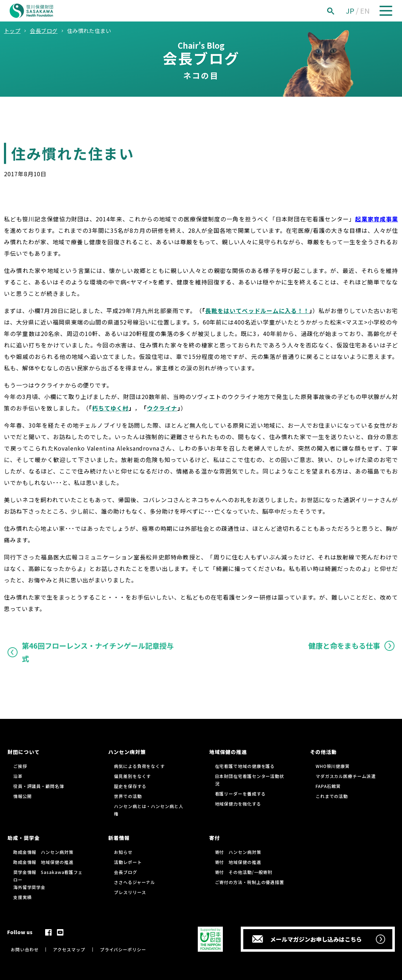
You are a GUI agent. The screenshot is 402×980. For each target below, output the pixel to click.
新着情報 (119, 838)
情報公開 (23, 796)
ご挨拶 (20, 766)
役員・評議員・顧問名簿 (39, 786)
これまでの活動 (332, 796)
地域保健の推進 (228, 752)
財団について (24, 752)
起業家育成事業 (377, 219)
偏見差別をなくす (132, 776)
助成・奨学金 (24, 838)
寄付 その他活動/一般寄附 (244, 872)
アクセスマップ (69, 949)
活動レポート (128, 862)
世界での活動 (128, 796)
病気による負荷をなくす (139, 766)
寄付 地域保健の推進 (238, 862)
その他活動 (323, 752)
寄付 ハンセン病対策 (238, 852)
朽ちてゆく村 (110, 408)
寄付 (215, 838)
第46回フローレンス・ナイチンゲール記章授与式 (98, 652)
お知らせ (123, 852)
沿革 (18, 776)
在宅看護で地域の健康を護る (245, 766)
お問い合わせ (25, 949)
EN (365, 11)
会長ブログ (126, 872)
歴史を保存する (130, 786)
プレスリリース (130, 892)
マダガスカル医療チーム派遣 (346, 776)
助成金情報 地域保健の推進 (43, 862)
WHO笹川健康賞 (333, 766)
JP (350, 11)
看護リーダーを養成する (240, 794)
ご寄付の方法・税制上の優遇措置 (250, 882)
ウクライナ (162, 408)
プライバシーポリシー (123, 949)
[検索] (339, 11)
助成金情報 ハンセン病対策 (43, 852)
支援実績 (23, 897)
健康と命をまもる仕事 (344, 646)
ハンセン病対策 (127, 752)
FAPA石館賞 (328, 786)
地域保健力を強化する (238, 804)
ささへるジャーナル (135, 882)
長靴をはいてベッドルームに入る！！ (257, 311)
